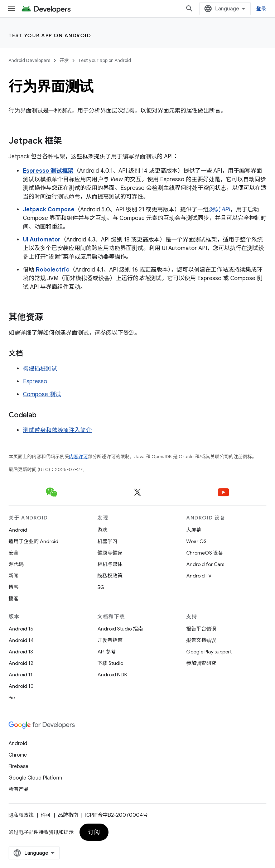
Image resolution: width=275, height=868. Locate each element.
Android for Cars (205, 564)
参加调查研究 (201, 663)
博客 (14, 587)
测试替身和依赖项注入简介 (57, 430)
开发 (64, 60)
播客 (14, 599)
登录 (262, 9)
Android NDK (112, 675)
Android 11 (21, 675)
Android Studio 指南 (120, 629)
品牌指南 (68, 815)
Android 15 (21, 629)
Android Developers (29, 60)
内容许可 (78, 457)
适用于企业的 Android (33, 541)
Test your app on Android (50, 35)
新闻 (14, 576)
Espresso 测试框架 (48, 171)
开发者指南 (110, 640)
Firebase (18, 766)
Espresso (35, 382)
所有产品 (19, 789)
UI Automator (42, 240)
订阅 (94, 832)
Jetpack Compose (49, 210)
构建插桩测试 (40, 369)
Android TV (199, 576)
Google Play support (209, 652)
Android (18, 530)
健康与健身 (110, 553)
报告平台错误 (201, 629)
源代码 (16, 564)
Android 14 (21, 640)
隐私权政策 (110, 576)
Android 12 (21, 663)
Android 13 (21, 652)
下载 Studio (110, 663)
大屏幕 (194, 530)
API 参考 (107, 652)
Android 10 (21, 686)
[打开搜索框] (189, 9)
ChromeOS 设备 (205, 553)
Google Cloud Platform (35, 778)
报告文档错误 (201, 640)
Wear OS (196, 541)
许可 (46, 815)
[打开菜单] (11, 9)
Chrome (18, 755)
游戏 (102, 530)
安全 (14, 553)
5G (101, 587)
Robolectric (53, 270)
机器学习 (107, 541)
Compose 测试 (42, 394)
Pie (12, 697)
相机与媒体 (110, 564)
